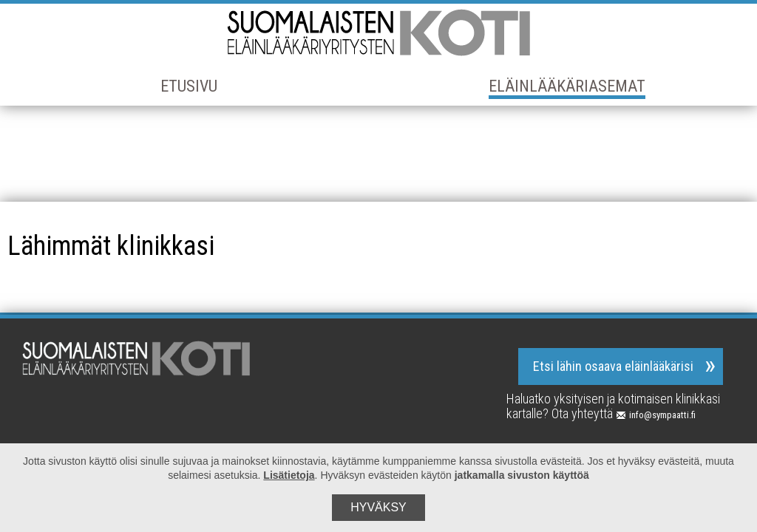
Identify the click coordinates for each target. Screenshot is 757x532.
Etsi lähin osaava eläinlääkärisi (613, 366)
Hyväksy (378, 507)
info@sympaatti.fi (656, 415)
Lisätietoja (289, 475)
